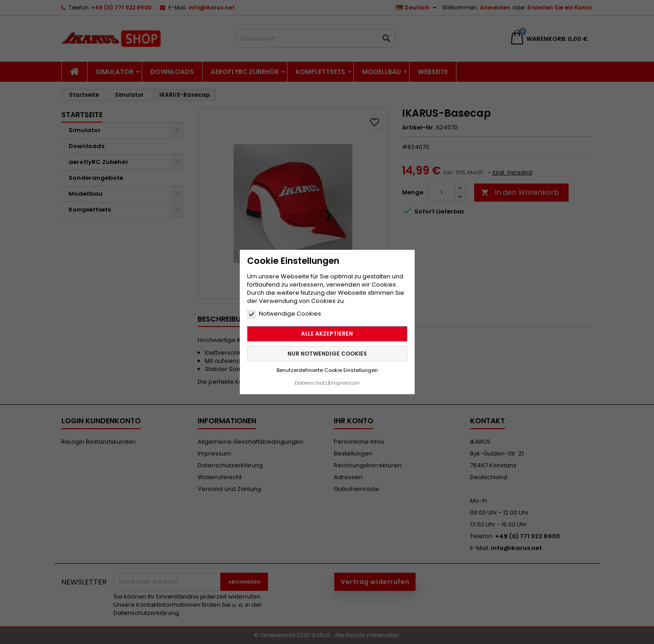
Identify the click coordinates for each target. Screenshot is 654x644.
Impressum (345, 383)
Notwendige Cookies (284, 314)
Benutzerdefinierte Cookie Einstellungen (327, 370)
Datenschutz (311, 383)
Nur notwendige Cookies (327, 354)
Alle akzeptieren (327, 334)
